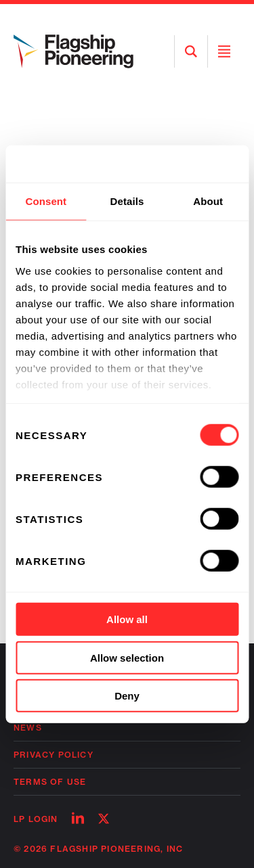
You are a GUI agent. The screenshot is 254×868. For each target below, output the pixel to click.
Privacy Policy (54, 755)
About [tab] (208, 201)
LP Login (36, 819)
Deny (127, 696)
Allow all (127, 619)
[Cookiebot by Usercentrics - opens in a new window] (181, 164)
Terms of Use (50, 782)
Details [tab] (127, 201)
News (28, 728)
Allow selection (127, 657)
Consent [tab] (46, 201)
